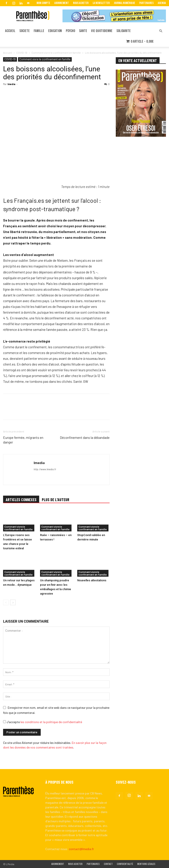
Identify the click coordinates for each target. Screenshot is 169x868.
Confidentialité (125, 864)
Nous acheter (81, 3)
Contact (108, 864)
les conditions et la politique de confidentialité (51, 722)
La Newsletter (101, 3)
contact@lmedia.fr (81, 849)
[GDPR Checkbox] (5, 722)
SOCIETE (25, 31)
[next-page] (13, 603)
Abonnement (62, 3)
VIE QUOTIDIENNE (102, 31)
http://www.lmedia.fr (45, 469)
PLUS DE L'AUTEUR (56, 500)
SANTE (83, 31)
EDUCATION (55, 31)
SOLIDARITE (124, 31)
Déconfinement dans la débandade (85, 438)
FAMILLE (39, 31)
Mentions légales (146, 864)
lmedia (11, 84)
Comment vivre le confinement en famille (56, 53)
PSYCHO (70, 31)
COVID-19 (22, 53)
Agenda (162, 3)
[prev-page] (6, 603)
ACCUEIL (10, 31)
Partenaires (146, 3)
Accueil (8, 53)
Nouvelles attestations (92, 581)
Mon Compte (43, 3)
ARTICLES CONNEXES (21, 500)
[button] (161, 31)
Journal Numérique (124, 3)
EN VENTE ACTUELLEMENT (138, 61)
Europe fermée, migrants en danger (23, 440)
